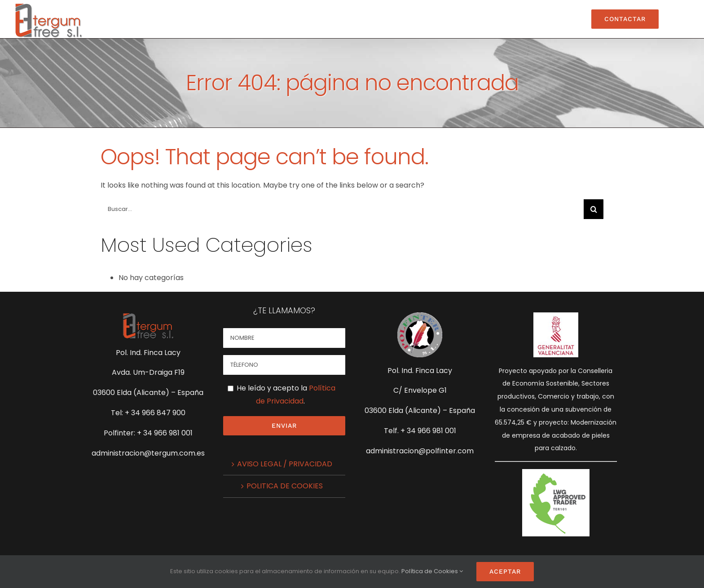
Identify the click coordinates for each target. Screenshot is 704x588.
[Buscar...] (342, 209)
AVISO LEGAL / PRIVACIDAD (285, 464)
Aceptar (505, 571)
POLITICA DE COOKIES (285, 486)
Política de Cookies (430, 571)
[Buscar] (594, 209)
